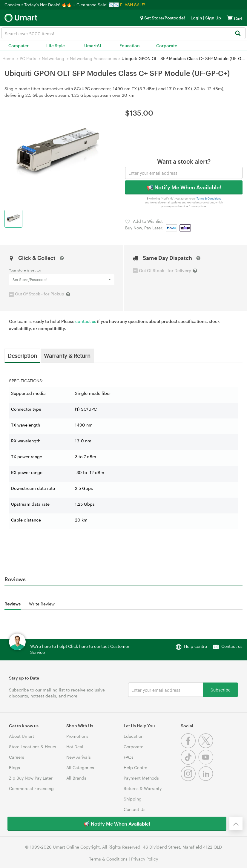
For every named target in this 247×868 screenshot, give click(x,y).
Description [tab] (22, 355)
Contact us (232, 646)
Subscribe (221, 690)
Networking (53, 58)
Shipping (133, 799)
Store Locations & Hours (33, 747)
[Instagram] (190, 779)
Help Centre (135, 767)
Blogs (14, 767)
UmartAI (93, 46)
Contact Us (135, 809)
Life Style (56, 46)
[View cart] (230, 18)
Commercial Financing (31, 788)
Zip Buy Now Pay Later (31, 778)
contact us (86, 321)
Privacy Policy (145, 859)
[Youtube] (207, 763)
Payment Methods (141, 778)
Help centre (195, 646)
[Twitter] (207, 747)
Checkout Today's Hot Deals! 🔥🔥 (39, 5)
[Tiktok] (190, 763)
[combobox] (123, 33)
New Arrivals (79, 757)
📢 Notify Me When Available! (184, 187)
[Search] (238, 34)
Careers (17, 757)
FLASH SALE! (133, 5)
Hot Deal (75, 747)
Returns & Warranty (143, 788)
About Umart (22, 736)
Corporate (167, 46)
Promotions (77, 736)
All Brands (76, 778)
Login (196, 18)
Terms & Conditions (209, 199)
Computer (19, 46)
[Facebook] (190, 747)
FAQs (129, 757)
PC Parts (28, 58)
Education (130, 46)
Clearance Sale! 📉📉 (98, 5)
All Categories (80, 767)
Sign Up (213, 18)
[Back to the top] (236, 823)
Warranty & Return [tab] (67, 355)
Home (8, 58)
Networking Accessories (93, 58)
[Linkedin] (207, 779)
